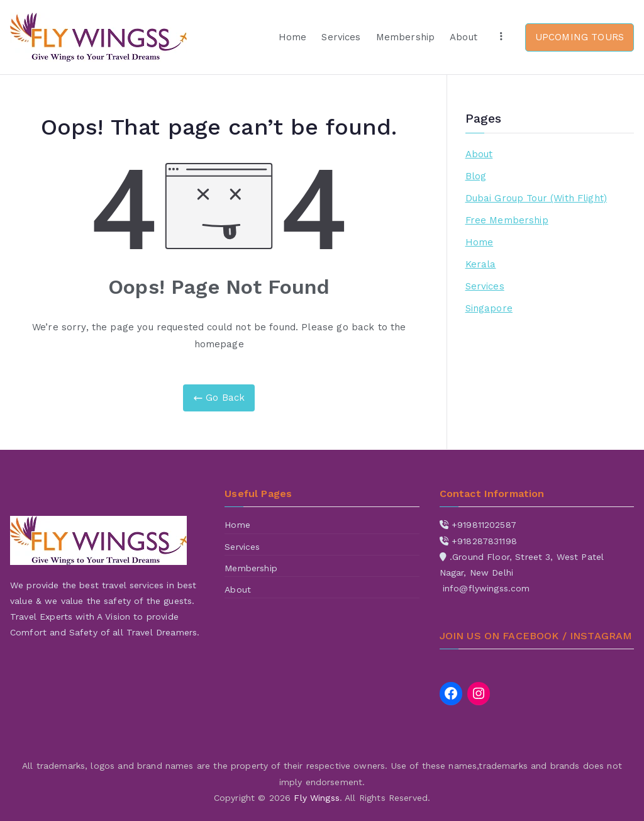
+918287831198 (484, 541)
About (464, 37)
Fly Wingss (317, 798)
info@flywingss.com (486, 588)
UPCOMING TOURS (580, 37)
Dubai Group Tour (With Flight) (536, 198)
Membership (406, 37)
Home (293, 37)
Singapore (489, 308)
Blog (476, 176)
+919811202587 (484, 525)
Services (341, 37)
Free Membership (507, 220)
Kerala (481, 264)
